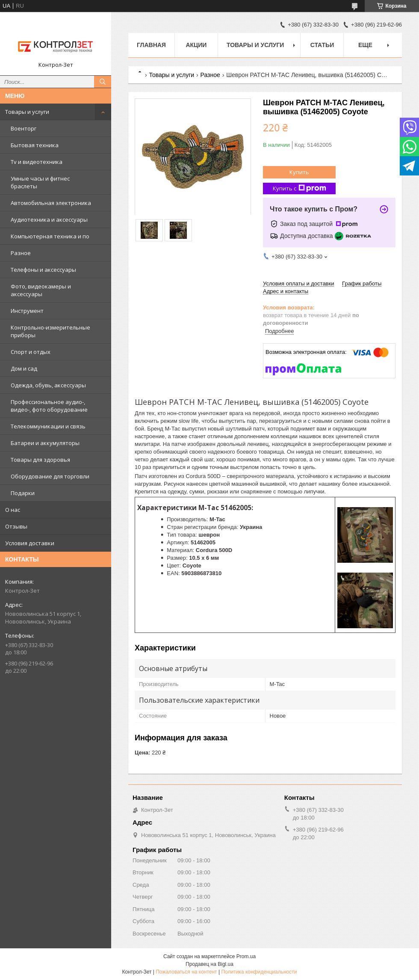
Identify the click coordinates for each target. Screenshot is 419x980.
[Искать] (103, 82)
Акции (196, 45)
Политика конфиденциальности (259, 972)
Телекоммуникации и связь (48, 426)
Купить (299, 172)
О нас (13, 510)
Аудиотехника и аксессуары (49, 220)
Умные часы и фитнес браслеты (40, 182)
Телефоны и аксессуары (43, 270)
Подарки (23, 493)
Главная (151, 45)
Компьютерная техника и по (50, 236)
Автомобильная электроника (51, 203)
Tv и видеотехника (37, 162)
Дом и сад (24, 368)
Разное (21, 253)
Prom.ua (246, 956)
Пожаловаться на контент (186, 972)
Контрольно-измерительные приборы (50, 331)
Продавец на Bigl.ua (209, 964)
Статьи (322, 45)
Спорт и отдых (31, 352)
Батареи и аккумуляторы (45, 443)
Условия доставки (30, 543)
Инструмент (27, 311)
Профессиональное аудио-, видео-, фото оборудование (49, 406)
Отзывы (16, 526)
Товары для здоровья (40, 460)
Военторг (24, 128)
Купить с (299, 189)
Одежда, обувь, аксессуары (48, 385)
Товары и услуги (27, 112)
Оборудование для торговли (50, 476)
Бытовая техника (35, 145)
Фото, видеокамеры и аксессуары (41, 290)
